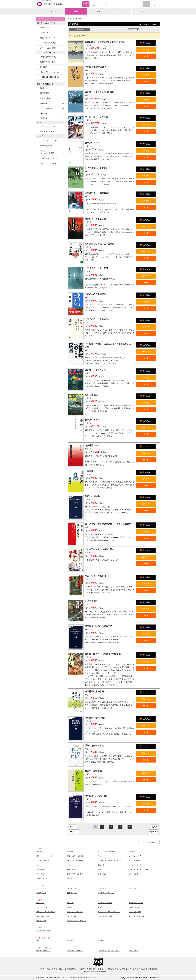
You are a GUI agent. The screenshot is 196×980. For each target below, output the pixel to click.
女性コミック (72, 893)
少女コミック (41, 893)
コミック (120, 11)
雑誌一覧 (70, 903)
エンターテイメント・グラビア (109, 912)
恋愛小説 (101, 865)
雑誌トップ (40, 903)
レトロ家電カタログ (48, 43)
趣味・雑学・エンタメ (75, 874)
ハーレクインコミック (106, 893)
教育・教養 (71, 870)
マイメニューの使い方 (49, 163)
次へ (154, 827)
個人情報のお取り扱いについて (57, 978)
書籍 (76, 11)
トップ (54, 11)
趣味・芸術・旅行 (43, 916)
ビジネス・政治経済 (105, 903)
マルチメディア (42, 878)
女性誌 (100, 907)
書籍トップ (40, 852)
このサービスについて (49, 140)
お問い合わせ (134, 951)
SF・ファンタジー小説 (75, 861)
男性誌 (70, 907)
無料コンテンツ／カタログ (77, 921)
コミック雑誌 (72, 916)
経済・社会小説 (134, 861)
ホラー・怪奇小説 (43, 861)
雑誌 (143, 11)
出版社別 (70, 941)
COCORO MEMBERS (49, 132)
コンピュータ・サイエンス (46, 912)
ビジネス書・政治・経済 (107, 852)
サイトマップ (94, 978)
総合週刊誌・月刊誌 (136, 903)
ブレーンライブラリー (49, 127)
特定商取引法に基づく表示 (78, 978)
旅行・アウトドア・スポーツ (139, 870)
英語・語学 (40, 870)
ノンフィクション (73, 865)
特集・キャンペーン (48, 38)
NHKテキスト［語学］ (106, 916)
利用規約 (41, 978)
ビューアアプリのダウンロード (109, 951)
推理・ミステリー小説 (44, 856)
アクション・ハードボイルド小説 (110, 861)
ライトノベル (103, 856)
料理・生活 (40, 874)
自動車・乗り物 (134, 907)
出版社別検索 (45, 98)
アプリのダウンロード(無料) (48, 152)
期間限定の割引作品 (48, 57)
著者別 (39, 941)
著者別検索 (45, 93)
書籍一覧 (70, 852)
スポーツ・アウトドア (75, 912)
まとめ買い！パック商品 (50, 72)
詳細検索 (44, 88)
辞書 (100, 870)
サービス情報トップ (43, 951)
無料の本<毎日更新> (48, 62)
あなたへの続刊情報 (48, 48)
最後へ (152, 832)
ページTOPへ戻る (148, 842)
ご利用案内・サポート (49, 158)
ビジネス (98, 11)
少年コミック (103, 888)
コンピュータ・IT (135, 856)
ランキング (45, 33)
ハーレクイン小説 (135, 865)
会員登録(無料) (46, 146)
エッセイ (40, 865)
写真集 (70, 878)
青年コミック (134, 888)
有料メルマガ (41, 921)
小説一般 (132, 852)
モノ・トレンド (42, 907)
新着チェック (45, 27)
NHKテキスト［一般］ (137, 916)
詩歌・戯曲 (102, 874)
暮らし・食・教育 (135, 912)
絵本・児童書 (134, 874)
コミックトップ (42, 888)
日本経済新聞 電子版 (44, 931)
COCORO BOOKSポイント (50, 78)
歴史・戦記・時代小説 (75, 856)
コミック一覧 (72, 888)
